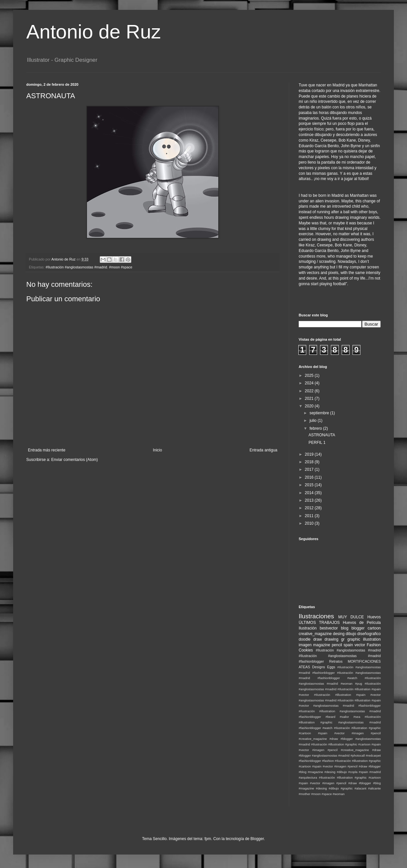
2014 (310, 493)
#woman (338, 794)
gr (343, 639)
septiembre (320, 413)
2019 (310, 454)
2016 (310, 477)
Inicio (158, 450)
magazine (322, 645)
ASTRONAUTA (322, 435)
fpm (208, 839)
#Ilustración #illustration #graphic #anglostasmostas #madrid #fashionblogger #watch (340, 722)
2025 (310, 376)
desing (339, 634)
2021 (310, 399)
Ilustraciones (316, 616)
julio (314, 421)
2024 (310, 383)
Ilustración (308, 628)
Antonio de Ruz (94, 32)
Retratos (336, 661)
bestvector (329, 628)
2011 (310, 516)
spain (348, 645)
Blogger (257, 839)
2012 (310, 508)
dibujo (351, 634)
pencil (337, 645)
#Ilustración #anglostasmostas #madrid (76, 267)
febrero (316, 428)
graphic (354, 639)
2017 (310, 469)
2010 (310, 523)
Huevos (374, 617)
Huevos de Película (362, 623)
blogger (358, 628)
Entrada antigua (263, 450)
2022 (310, 391)
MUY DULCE (351, 617)
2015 (310, 485)
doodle (305, 639)
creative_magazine (315, 634)
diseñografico (369, 634)
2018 (310, 462)
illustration (372, 639)
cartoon (374, 628)
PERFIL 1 (317, 443)
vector (360, 645)
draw (317, 639)
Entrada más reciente (47, 450)
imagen (305, 645)
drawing (332, 639)
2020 (310, 406)
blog (345, 628)
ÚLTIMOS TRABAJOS (319, 623)
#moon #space (121, 267)
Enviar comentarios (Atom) (75, 460)
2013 (310, 500)
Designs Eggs (324, 667)
